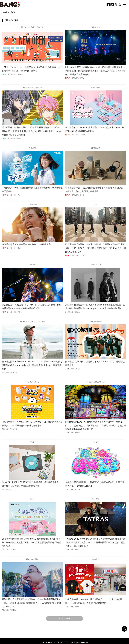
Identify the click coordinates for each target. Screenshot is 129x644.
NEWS (12, 12)
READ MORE (65, 618)
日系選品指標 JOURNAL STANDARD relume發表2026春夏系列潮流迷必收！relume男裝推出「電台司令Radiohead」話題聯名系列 (32, 365)
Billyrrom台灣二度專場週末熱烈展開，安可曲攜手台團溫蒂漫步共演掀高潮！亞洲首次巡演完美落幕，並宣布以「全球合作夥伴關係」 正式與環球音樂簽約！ (96, 71)
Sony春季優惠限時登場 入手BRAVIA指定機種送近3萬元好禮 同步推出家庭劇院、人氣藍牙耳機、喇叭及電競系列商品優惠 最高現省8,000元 (32, 542)
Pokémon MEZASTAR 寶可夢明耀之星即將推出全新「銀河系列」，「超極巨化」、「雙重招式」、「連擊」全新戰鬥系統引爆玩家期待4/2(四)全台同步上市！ (96, 425)
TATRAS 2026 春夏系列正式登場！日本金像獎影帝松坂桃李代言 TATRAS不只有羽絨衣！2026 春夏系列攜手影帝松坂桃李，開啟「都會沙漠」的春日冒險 (96, 542)
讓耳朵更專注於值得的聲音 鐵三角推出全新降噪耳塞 (26, 244)
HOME (5, 12)
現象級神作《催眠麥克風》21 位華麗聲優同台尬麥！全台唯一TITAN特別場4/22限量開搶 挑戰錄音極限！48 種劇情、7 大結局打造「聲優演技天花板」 (31, 131)
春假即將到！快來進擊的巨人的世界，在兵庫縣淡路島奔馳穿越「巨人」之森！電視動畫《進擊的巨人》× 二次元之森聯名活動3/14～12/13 (31, 603)
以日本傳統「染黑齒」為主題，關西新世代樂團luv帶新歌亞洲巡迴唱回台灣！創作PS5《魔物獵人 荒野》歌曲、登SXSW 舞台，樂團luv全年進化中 (96, 248)
